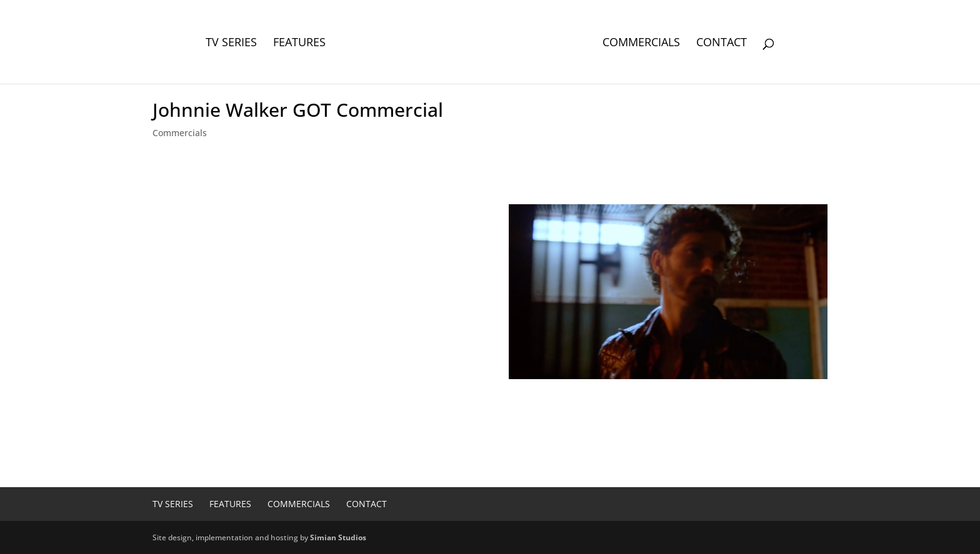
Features (299, 43)
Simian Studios (338, 537)
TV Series (231, 43)
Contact (722, 43)
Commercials (641, 43)
